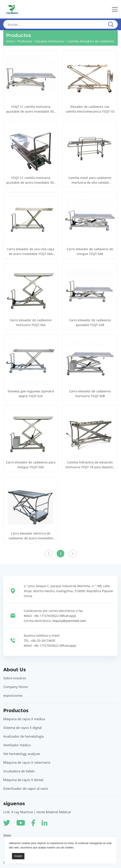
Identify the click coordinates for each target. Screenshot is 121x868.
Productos (25, 41)
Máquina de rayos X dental (23, 780)
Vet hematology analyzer (22, 754)
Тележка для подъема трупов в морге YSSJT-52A (31, 394)
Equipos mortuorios (50, 41)
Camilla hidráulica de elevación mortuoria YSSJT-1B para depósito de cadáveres (90, 465)
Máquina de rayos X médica (24, 719)
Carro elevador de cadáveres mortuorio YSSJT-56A (31, 322)
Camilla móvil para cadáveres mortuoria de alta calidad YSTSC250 (90, 180)
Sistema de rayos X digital (22, 728)
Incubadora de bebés (19, 771)
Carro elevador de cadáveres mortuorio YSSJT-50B (90, 394)
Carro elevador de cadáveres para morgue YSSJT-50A (31, 465)
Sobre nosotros (15, 678)
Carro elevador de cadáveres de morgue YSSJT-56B (90, 251)
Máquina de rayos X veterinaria (27, 762)
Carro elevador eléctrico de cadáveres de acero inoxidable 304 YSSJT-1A (31, 536)
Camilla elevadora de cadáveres (91, 41)
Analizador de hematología (23, 736)
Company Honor (16, 687)
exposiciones (13, 695)
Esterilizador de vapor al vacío (26, 788)
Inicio (10, 41)
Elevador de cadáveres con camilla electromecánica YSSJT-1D (90, 109)
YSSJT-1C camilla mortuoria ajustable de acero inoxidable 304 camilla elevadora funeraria (31, 109)
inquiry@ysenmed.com (69, 621)
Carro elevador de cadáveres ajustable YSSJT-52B (90, 322)
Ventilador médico (17, 745)
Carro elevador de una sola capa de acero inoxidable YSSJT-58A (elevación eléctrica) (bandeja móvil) (31, 252)
